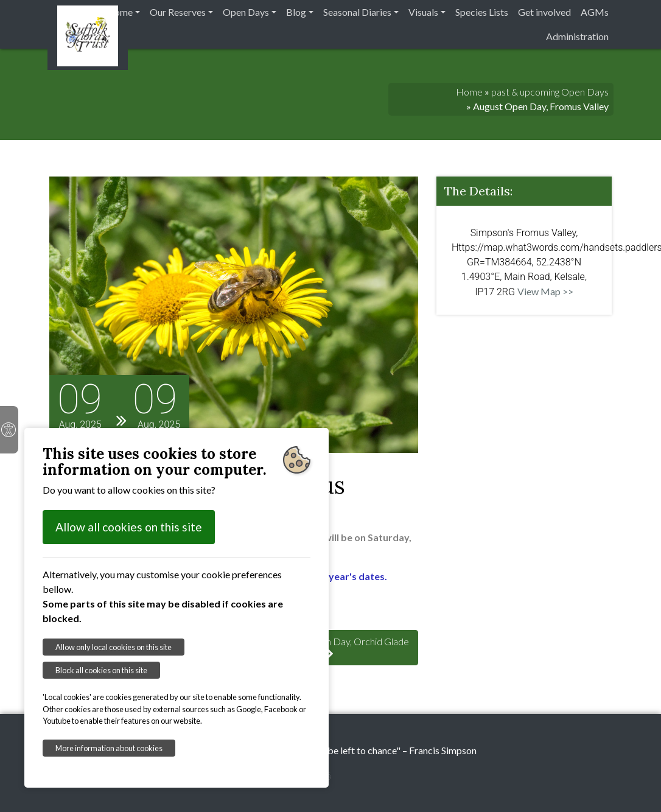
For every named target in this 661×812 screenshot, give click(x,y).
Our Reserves (178, 12)
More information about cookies (109, 748)
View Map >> (545, 291)
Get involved (544, 12)
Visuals (423, 12)
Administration (577, 36)
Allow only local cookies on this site (114, 647)
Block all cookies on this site (101, 670)
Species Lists (482, 12)
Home (120, 12)
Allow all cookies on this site (129, 527)
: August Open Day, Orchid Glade (330, 647)
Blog (296, 12)
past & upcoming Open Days (550, 92)
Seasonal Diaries (357, 12)
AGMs (595, 12)
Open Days (246, 12)
